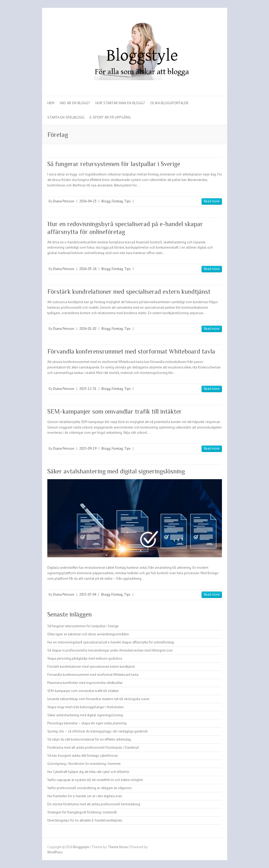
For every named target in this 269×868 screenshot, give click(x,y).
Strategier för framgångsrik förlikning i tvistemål (82, 812)
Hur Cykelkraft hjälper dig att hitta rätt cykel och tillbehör (88, 772)
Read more (212, 201)
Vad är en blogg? (75, 103)
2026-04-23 (88, 201)
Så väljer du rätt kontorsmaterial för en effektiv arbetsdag (89, 739)
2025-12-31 (88, 389)
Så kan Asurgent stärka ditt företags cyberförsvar (83, 756)
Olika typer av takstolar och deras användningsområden (88, 634)
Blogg (106, 201)
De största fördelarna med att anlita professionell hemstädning (94, 804)
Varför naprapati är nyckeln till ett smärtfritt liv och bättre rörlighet (95, 780)
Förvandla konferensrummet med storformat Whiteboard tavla (131, 351)
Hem (51, 103)
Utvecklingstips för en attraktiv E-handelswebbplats (85, 820)
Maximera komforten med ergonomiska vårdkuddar (85, 683)
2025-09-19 (88, 448)
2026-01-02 (88, 329)
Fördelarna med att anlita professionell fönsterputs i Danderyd (93, 747)
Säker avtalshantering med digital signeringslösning (116, 471)
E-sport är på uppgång (110, 117)
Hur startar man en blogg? (120, 103)
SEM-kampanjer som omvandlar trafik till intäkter (115, 411)
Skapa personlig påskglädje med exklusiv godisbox (85, 658)
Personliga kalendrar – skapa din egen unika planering (87, 723)
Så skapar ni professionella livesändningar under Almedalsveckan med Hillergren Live (110, 650)
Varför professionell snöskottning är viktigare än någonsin (90, 788)
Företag (117, 201)
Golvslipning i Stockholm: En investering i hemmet (84, 764)
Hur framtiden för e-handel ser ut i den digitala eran (85, 796)
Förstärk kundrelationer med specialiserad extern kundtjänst (129, 292)
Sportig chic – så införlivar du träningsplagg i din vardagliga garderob (98, 731)
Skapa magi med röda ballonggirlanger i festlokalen (85, 707)
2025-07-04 (88, 594)
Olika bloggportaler (169, 103)
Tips (127, 201)
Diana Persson (64, 201)
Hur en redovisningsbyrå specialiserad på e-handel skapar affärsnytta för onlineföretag (111, 642)
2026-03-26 (88, 269)
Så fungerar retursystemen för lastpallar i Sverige (114, 164)
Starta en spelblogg (66, 117)
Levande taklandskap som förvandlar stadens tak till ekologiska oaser (98, 699)
